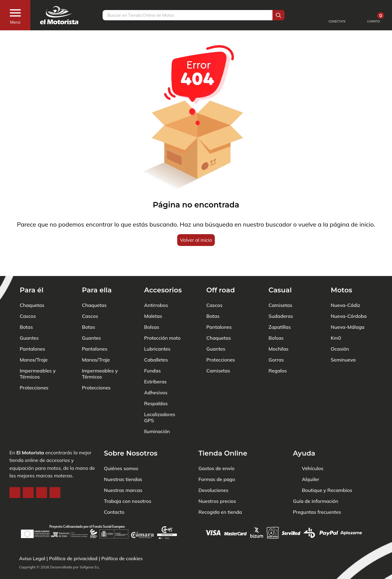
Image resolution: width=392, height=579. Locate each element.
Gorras (276, 341)
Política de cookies (122, 558)
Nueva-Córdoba (349, 298)
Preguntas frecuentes (317, 493)
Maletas (153, 298)
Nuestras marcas (123, 472)
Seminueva (343, 341)
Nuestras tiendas (123, 461)
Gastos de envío (216, 450)
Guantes (29, 319)
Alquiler (311, 461)
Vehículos (313, 450)
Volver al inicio (196, 240)
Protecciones (34, 369)
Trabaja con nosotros (128, 483)
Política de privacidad (73, 558)
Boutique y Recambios (327, 472)
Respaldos (156, 385)
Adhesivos (156, 374)
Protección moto (162, 319)
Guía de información (316, 483)
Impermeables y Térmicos (38, 355)
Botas (26, 308)
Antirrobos (156, 287)
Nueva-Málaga (348, 308)
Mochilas (279, 330)
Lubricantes (157, 330)
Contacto (114, 493)
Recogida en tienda (220, 493)
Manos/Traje (34, 341)
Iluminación (157, 413)
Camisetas (218, 352)
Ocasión (340, 330)
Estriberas (155, 363)
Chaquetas (32, 287)
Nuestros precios (217, 483)
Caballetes (156, 341)
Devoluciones (213, 472)
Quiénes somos (121, 450)
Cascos (28, 298)
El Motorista (30, 434)
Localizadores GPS (160, 399)
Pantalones (32, 330)
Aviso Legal (32, 558)
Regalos (278, 352)
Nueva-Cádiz (345, 287)
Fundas (152, 352)
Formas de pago (217, 461)
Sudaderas (281, 298)
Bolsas (152, 308)
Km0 (336, 319)
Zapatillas (280, 308)
